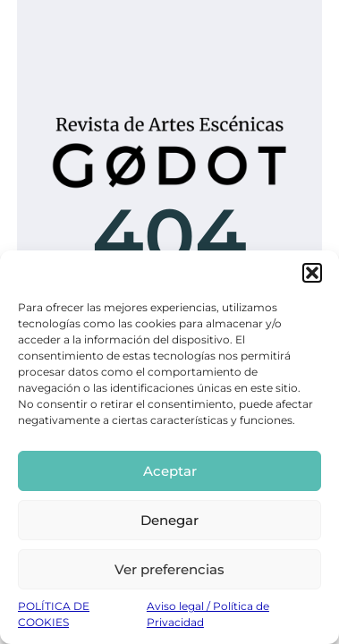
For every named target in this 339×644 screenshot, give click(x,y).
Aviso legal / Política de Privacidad (208, 614)
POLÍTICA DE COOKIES (54, 614)
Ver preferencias (169, 569)
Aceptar (170, 471)
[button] (312, 273)
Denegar (169, 520)
